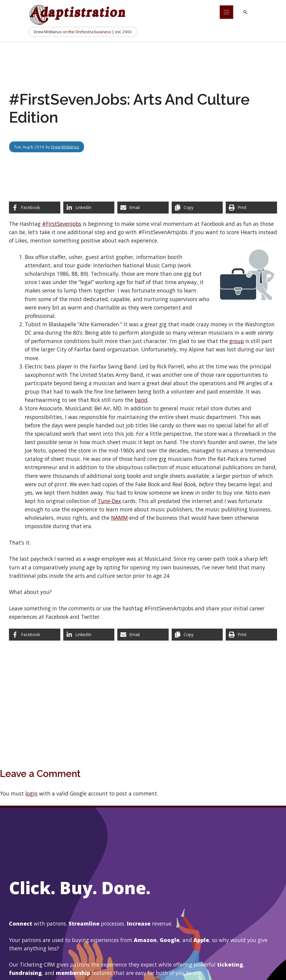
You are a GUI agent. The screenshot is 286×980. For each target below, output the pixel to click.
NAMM (119, 518)
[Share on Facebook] (35, 208)
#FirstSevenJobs (62, 224)
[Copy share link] (197, 208)
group (237, 341)
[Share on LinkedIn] (89, 208)
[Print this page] (251, 208)
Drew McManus (65, 147)
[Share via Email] (143, 208)
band (141, 400)
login (31, 793)
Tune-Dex (109, 501)
